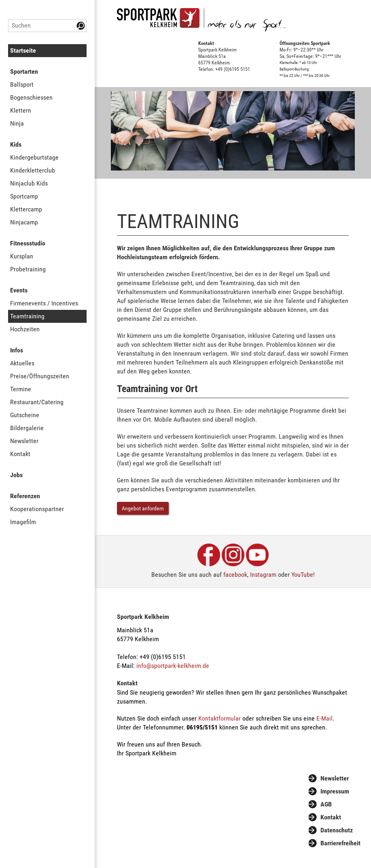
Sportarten (24, 71)
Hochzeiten (25, 329)
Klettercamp (26, 209)
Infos (17, 350)
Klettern (21, 110)
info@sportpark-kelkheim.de (173, 666)
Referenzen (25, 496)
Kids (16, 144)
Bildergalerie (27, 428)
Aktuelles (22, 363)
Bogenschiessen (31, 97)
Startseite (23, 50)
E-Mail (324, 718)
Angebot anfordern (143, 508)
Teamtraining (27, 316)
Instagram (263, 575)
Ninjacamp (24, 222)
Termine (21, 389)
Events (19, 290)
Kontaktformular (219, 718)
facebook (235, 575)
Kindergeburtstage (34, 157)
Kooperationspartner (37, 509)
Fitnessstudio (28, 243)
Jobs (16, 475)
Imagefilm (23, 522)
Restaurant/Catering (37, 402)
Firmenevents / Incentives (44, 303)
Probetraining (28, 269)
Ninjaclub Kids (29, 183)
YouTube (302, 575)
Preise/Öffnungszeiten (40, 376)
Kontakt (20, 454)
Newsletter (24, 441)
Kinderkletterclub (33, 170)
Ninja (17, 123)
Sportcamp (24, 196)
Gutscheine (25, 415)
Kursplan (22, 256)
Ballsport (22, 84)
